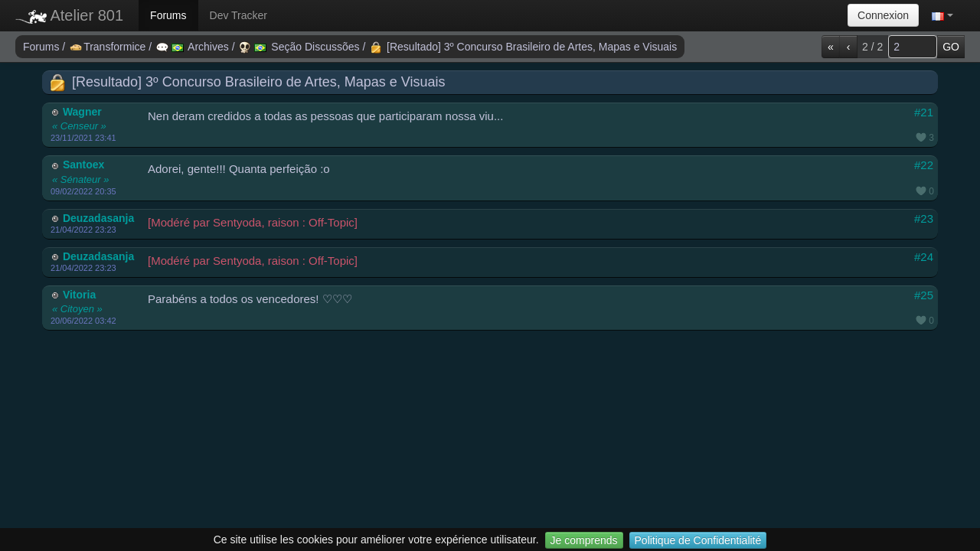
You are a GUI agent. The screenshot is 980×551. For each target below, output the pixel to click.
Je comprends (584, 540)
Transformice (109, 47)
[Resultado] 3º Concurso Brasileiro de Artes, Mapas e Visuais (523, 47)
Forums (168, 15)
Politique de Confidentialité (698, 540)
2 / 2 (872, 47)
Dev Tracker (238, 15)
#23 (924, 218)
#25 (924, 295)
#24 (924, 257)
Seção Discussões (301, 47)
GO (951, 47)
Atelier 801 (69, 15)
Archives (194, 47)
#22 (924, 165)
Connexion (883, 15)
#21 (924, 112)
